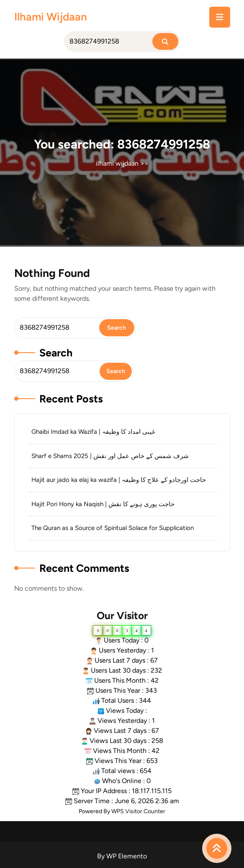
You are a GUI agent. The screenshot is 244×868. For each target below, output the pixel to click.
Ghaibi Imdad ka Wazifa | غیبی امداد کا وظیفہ (93, 432)
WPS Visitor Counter (138, 811)
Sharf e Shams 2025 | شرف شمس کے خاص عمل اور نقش (110, 456)
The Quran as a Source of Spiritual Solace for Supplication (113, 528)
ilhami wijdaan (51, 17)
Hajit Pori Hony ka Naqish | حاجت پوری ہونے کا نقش (103, 504)
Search (56, 353)
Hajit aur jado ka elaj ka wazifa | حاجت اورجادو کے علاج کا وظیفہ (119, 480)
